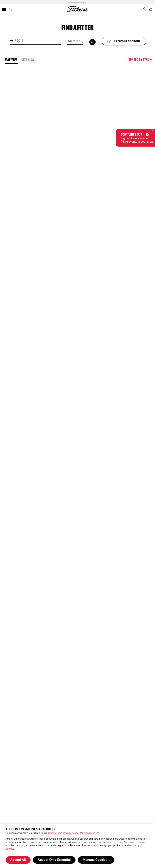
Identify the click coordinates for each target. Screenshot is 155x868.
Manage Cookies (97, 860)
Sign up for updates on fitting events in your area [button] (137, 138)
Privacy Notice (71, 833)
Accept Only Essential (54, 860)
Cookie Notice (92, 833)
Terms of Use (55, 833)
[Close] (153, 131)
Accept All (18, 860)
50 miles (74, 41)
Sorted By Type (139, 60)
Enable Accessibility (76, 3)
